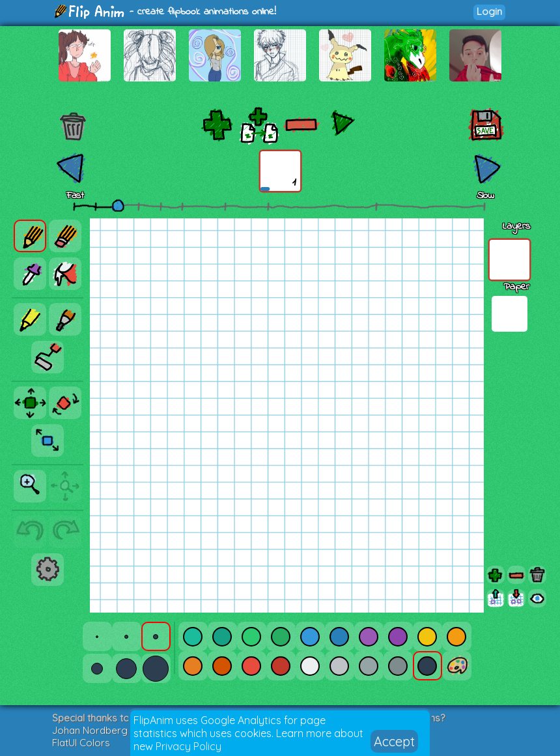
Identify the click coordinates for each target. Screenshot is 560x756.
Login (489, 11)
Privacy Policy (189, 746)
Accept (394, 741)
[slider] (118, 205)
